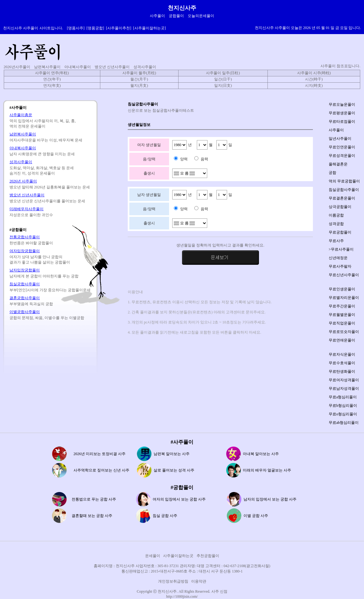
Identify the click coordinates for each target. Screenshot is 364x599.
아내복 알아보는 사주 (261, 454)
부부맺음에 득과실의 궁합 (31, 304)
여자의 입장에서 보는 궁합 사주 (179, 499)
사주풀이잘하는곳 (178, 556)
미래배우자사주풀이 (26, 209)
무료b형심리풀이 (343, 406)
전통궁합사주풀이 (25, 237)
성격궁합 (336, 224)
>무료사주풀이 (341, 249)
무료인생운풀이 (342, 289)
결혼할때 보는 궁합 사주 (92, 516)
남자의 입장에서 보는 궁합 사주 (270, 499)
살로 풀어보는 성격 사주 (174, 470)
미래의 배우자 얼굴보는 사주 (267, 470)
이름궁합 (336, 215)
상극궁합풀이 (340, 207)
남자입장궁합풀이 (25, 270)
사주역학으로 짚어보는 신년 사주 (101, 470)
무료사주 (336, 241)
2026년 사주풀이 (23, 181)
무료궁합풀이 (340, 232)
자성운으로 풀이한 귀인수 (31, 215)
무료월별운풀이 (342, 315)
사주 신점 (219, 591)
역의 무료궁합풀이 (344, 181)
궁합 (332, 173)
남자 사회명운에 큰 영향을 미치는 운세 (42, 154)
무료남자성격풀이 (344, 388)
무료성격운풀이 (342, 156)
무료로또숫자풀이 (344, 332)
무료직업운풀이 (342, 323)
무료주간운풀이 (342, 306)
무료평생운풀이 (342, 113)
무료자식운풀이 (342, 354)
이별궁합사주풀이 (25, 312)
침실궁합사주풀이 (25, 284)
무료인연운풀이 (342, 147)
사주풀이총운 (21, 115)
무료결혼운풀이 (342, 198)
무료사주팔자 (340, 266)
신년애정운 (338, 258)
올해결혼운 (338, 164)
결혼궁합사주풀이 (25, 298)
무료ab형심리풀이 (344, 423)
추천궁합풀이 (208, 556)
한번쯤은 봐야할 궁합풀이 (31, 243)
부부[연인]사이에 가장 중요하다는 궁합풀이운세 (50, 290)
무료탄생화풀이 (342, 371)
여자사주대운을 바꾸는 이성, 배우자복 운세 (46, 140)
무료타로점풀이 (342, 122)
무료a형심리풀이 (343, 397)
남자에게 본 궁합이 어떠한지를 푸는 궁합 (44, 276)
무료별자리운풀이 (344, 298)
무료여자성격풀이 (344, 380)
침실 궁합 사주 (165, 516)
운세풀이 (153, 556)
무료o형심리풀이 (343, 414)
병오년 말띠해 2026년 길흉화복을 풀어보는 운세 (50, 187)
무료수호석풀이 (342, 363)
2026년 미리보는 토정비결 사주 (100, 454)
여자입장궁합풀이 (25, 251)
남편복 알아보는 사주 (172, 454)
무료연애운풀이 (342, 340)
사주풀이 (336, 130)
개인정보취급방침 (173, 581)
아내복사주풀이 (78, 67)
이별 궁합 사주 (256, 516)
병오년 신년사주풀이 (112, 67)
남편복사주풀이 (47, 67)
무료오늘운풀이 (342, 104)
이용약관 (199, 581)
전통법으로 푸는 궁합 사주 (94, 499)
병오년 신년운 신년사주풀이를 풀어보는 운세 (47, 201)
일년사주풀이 (340, 139)
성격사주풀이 (145, 67)
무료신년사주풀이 (344, 275)
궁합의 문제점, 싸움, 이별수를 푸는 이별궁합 (47, 318)
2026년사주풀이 (17, 67)
